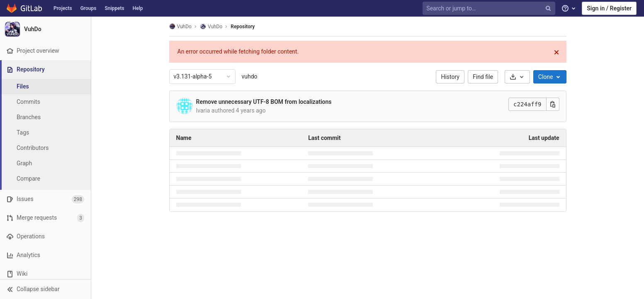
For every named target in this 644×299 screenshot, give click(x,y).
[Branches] (46, 117)
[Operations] (45, 237)
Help (138, 8)
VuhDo (180, 26)
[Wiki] (45, 274)
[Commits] (46, 102)
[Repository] (46, 70)
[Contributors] (46, 148)
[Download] (517, 77)
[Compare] (46, 179)
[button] (45, 289)
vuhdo (250, 76)
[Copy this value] (553, 104)
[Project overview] (45, 51)
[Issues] (45, 199)
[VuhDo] (46, 29)
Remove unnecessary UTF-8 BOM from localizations (264, 102)
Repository (243, 27)
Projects (63, 8)
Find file (483, 77)
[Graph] (46, 163)
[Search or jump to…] (490, 9)
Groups (89, 8)
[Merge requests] (45, 218)
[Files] (46, 87)
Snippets (114, 8)
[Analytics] (45, 255)
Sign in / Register (609, 8)
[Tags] (46, 133)
